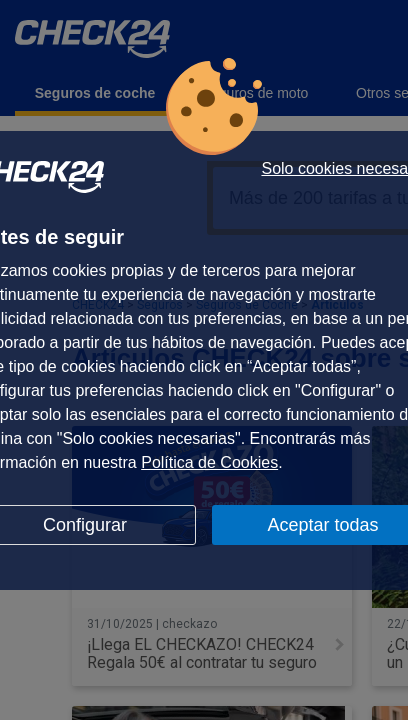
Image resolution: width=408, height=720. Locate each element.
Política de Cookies (209, 462)
